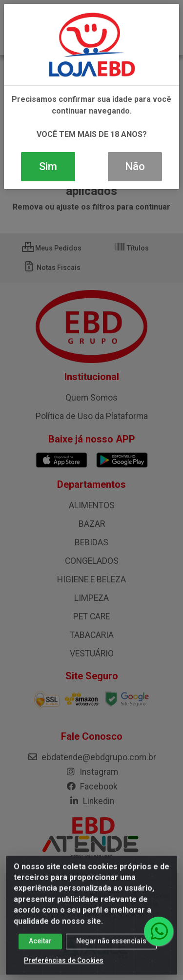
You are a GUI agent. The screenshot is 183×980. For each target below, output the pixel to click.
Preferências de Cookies (64, 967)
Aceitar (40, 948)
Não (135, 166)
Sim (48, 166)
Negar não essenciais (111, 948)
